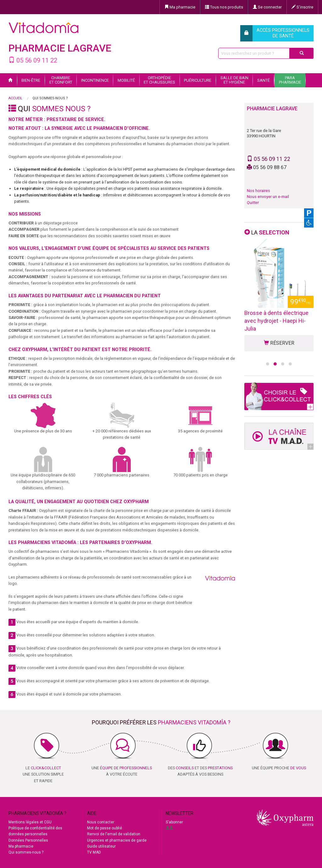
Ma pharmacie (180, 7)
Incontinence (95, 80)
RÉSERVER (279, 343)
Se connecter (267, 7)
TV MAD (94, 852)
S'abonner (174, 822)
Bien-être (31, 80)
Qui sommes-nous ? (26, 852)
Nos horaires (258, 191)
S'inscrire (302, 7)
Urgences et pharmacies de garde (117, 840)
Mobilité (126, 80)
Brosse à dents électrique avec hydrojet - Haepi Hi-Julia (276, 321)
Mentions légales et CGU (30, 822)
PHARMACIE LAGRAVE (60, 48)
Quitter (253, 203)
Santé (264, 80)
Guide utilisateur (101, 846)
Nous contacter (101, 822)
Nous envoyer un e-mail (268, 197)
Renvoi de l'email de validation (114, 834)
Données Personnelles (28, 840)
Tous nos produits (224, 7)
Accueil (15, 98)
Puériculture (198, 80)
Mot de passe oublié (105, 828)
